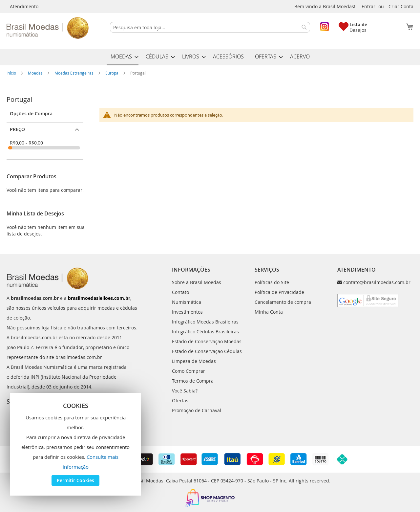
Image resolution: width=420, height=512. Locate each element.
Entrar (368, 6)
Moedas (36, 73)
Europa (112, 73)
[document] (75, 444)
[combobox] (210, 27)
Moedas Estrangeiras (74, 73)
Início (12, 73)
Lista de (358, 24)
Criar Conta (401, 6)
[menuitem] (123, 57)
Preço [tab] (17, 129)
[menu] (210, 57)
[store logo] (48, 28)
